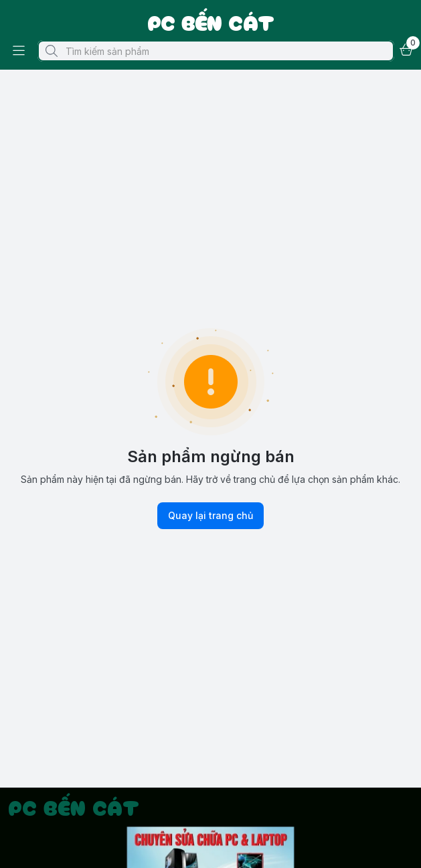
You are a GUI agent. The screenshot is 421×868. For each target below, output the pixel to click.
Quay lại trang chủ (210, 516)
